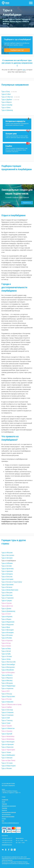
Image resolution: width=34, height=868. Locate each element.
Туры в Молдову (7, 683)
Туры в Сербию (7, 707)
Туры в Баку (6, 91)
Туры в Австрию (7, 558)
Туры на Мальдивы (8, 672)
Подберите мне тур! (17, 50)
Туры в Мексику (7, 680)
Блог (3, 821)
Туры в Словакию (7, 712)
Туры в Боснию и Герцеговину (12, 582)
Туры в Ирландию (8, 630)
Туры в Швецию (7, 758)
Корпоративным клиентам (9, 812)
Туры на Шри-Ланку (8, 760)
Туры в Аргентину (7, 569)
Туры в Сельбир (7, 105)
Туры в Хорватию (7, 747)
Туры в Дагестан (7, 606)
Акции (3, 802)
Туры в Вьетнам (7, 595)
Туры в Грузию (7, 603)
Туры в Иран (6, 627)
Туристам (4, 804)
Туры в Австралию (8, 555)
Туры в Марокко (7, 678)
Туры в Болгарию (7, 579)
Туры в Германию (7, 598)
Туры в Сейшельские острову (11, 704)
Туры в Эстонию (7, 763)
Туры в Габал (6, 94)
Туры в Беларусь (7, 574)
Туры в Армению (7, 571)
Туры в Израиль (7, 616)
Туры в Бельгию (7, 577)
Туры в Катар (6, 643)
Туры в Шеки (6, 107)
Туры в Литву (6, 659)
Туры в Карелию (7, 640)
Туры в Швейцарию (8, 755)
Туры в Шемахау (7, 110)
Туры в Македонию (8, 667)
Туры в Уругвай (7, 734)
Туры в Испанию (7, 635)
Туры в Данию (6, 608)
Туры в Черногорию (8, 750)
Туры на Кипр (6, 648)
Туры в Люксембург (8, 664)
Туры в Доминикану (8, 611)
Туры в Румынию (7, 702)
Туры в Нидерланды (8, 686)
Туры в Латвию (7, 656)
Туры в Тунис (6, 723)
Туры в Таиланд (7, 720)
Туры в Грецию (7, 600)
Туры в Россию (7, 699)
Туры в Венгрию (7, 593)
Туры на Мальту (7, 675)
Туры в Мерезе (6, 102)
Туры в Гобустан (7, 97)
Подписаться (27, 203)
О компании (5, 800)
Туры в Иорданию (8, 624)
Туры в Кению (6, 646)
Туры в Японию (7, 768)
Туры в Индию (6, 619)
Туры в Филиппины (8, 736)
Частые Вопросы (6, 814)
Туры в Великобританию (10, 590)
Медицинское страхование (9, 806)
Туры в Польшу (7, 694)
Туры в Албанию (7, 563)
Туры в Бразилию (7, 585)
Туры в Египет (6, 614)
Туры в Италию (7, 638)
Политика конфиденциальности (10, 823)
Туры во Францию (8, 744)
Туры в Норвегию (7, 688)
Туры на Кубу (6, 654)
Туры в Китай (6, 651)
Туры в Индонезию (8, 622)
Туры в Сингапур (7, 710)
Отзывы (4, 819)
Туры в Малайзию (8, 670)
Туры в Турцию (7, 726)
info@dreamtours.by (7, 845)
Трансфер (4, 808)
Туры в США (6, 718)
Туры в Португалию (8, 696)
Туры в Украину (7, 731)
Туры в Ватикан (7, 587)
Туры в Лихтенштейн (8, 662)
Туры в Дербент (7, 99)
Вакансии (4, 810)
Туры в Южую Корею (8, 766)
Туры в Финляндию (8, 742)
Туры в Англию (7, 566)
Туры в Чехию (6, 752)
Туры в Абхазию (7, 553)
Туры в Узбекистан (8, 728)
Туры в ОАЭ (5, 691)
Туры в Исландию (7, 632)
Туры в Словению (7, 715)
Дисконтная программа (8, 816)
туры (24, 70)
